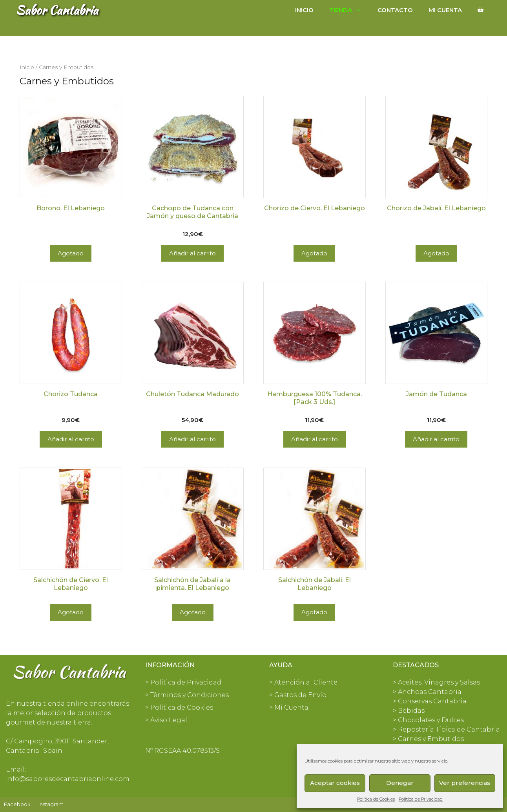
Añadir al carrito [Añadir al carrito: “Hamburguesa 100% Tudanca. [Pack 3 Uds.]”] (315, 439)
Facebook (17, 804)
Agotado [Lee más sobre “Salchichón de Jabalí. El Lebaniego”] (314, 612)
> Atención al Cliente (303, 682)
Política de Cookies (376, 799)
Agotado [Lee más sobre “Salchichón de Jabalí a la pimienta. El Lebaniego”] (193, 612)
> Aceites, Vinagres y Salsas (436, 682)
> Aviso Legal (166, 720)
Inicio (304, 10)
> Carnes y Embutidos (428, 739)
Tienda (349, 10)
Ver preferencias (465, 783)
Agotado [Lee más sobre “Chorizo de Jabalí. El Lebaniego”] (436, 253)
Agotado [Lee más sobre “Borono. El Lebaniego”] (71, 253)
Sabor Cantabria (57, 10)
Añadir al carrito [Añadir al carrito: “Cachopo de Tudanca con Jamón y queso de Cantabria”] (192, 253)
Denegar (400, 783)
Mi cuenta (445, 10)
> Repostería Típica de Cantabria (446, 729)
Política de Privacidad (421, 799)
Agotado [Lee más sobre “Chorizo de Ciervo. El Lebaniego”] (314, 253)
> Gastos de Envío (298, 695)
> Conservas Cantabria (430, 701)
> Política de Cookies (179, 707)
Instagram (51, 804)
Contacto (395, 10)
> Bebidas (409, 711)
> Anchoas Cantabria (427, 692)
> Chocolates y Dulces (428, 720)
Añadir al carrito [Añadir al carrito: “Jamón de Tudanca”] (436, 439)
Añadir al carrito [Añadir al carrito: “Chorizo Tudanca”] (71, 439)
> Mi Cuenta (289, 707)
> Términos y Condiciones (187, 695)
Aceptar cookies (335, 783)
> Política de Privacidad (183, 682)
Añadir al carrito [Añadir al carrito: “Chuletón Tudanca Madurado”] (192, 439)
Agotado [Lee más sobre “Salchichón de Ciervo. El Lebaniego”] (71, 612)
